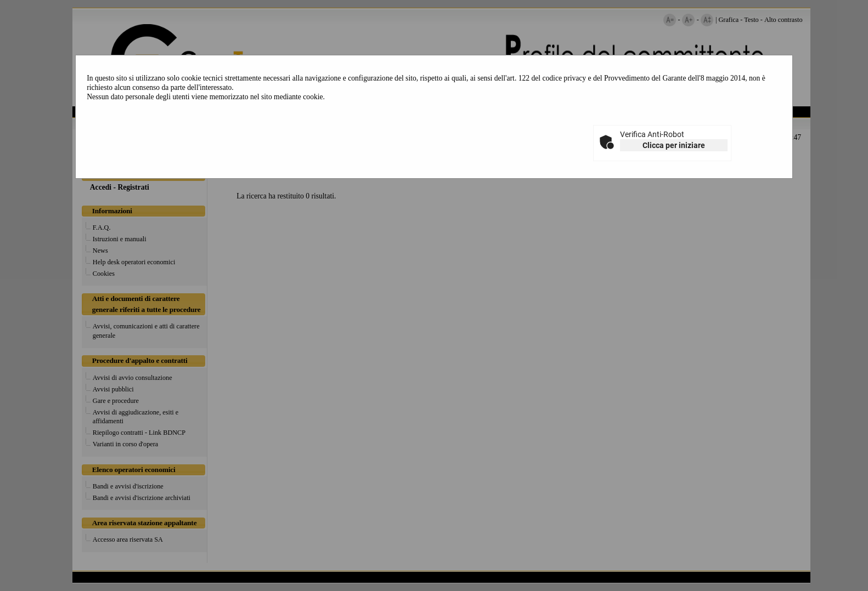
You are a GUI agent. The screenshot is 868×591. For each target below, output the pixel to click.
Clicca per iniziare (674, 145)
